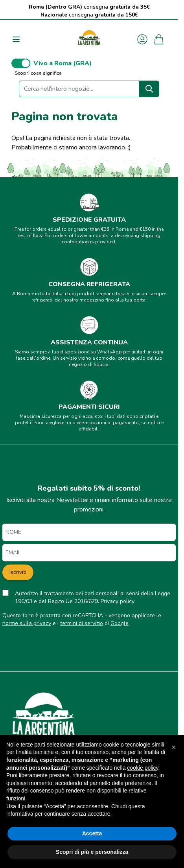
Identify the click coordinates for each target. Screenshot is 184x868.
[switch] (21, 63)
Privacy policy (118, 601)
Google (120, 623)
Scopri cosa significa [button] (38, 73)
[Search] (149, 89)
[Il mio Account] (142, 39)
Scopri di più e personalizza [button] (92, 852)
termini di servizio (82, 623)
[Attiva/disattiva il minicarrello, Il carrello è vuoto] (159, 39)
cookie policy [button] (143, 768)
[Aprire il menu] (16, 39)
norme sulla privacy (27, 623)
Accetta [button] (92, 833)
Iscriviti (18, 572)
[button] (174, 747)
